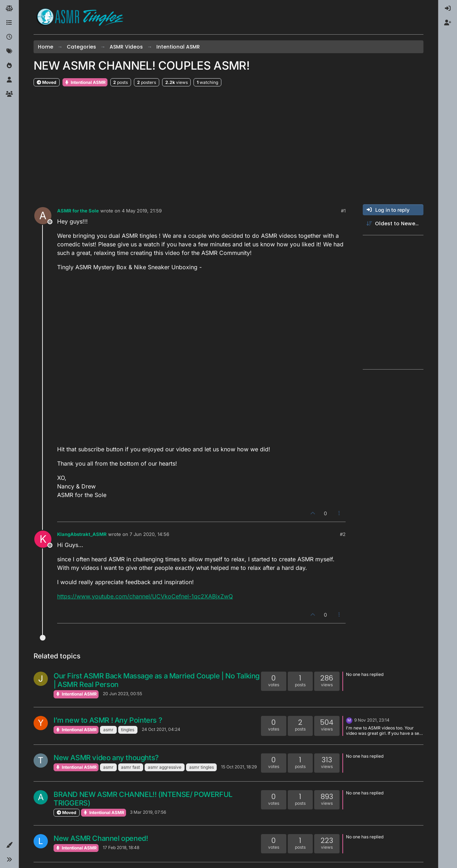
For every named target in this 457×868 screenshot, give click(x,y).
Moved (47, 82)
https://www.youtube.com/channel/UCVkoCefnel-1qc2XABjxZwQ (145, 596)
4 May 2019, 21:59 (142, 211)
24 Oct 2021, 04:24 (161, 729)
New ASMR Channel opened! (101, 838)
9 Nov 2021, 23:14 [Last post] (372, 720)
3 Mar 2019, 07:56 (148, 812)
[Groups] (9, 94)
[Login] (448, 9)
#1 (343, 211)
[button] (9, 845)
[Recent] (9, 37)
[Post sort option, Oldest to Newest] (393, 224)
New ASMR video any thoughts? (106, 758)
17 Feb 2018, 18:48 (121, 847)
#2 (343, 534)
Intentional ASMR (85, 82)
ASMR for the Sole (78, 211)
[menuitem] (448, 9)
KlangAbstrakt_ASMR (82, 534)
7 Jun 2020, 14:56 (149, 534)
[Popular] (9, 66)
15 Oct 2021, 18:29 (239, 767)
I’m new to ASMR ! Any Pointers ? (108, 720)
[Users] (9, 80)
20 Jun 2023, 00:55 (122, 694)
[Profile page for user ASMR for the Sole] (43, 216)
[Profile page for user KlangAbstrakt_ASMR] (43, 539)
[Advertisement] (228, 146)
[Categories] (9, 23)
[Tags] (9, 51)
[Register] (448, 23)
